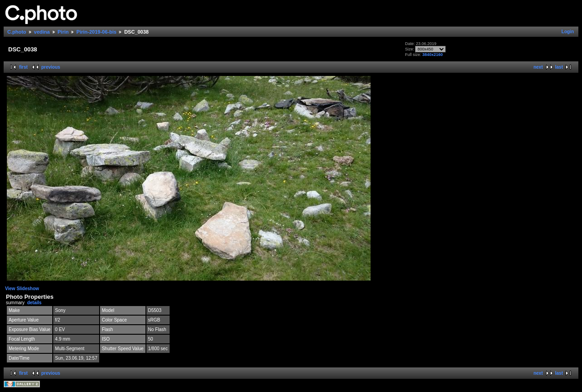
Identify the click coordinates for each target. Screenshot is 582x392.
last (559, 67)
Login (568, 32)
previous (51, 67)
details (35, 303)
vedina (42, 32)
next (538, 67)
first (23, 67)
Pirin (63, 32)
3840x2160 (433, 55)
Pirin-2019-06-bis (96, 32)
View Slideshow (22, 289)
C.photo (17, 32)
